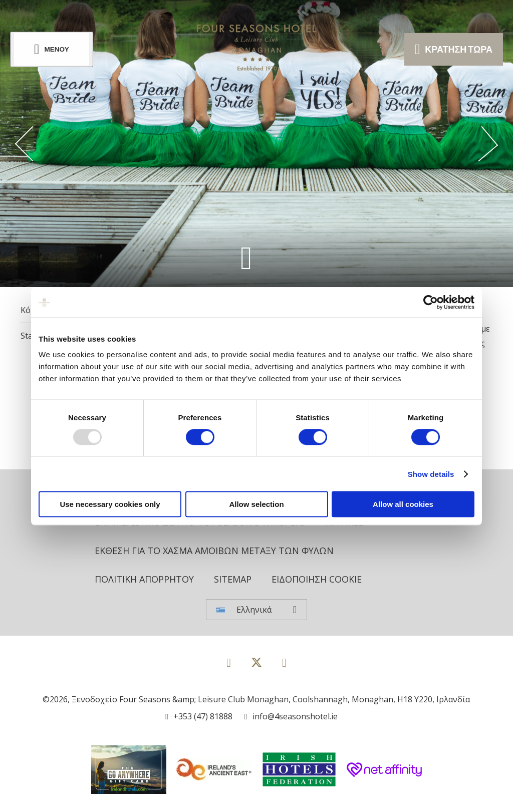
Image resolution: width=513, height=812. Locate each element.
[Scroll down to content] (246, 258)
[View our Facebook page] (229, 662)
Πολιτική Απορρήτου (144, 579)
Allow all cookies (403, 504)
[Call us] (199, 716)
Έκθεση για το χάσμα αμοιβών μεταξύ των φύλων (214, 551)
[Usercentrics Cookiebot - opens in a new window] (431, 302)
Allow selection (256, 504)
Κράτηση (454, 49)
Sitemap (233, 579)
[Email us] (291, 716)
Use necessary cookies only (110, 504)
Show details (431, 474)
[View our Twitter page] (256, 666)
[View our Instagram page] (284, 662)
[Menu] (52, 49)
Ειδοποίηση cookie (317, 579)
